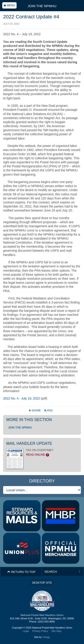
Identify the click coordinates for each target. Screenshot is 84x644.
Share (35, 410)
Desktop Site (42, 583)
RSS (48, 410)
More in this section (29, 420)
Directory (42, 481)
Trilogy (46, 637)
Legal (26, 631)
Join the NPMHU (42, 6)
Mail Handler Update (29, 443)
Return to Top (21, 572)
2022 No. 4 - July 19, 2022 (22, 398)
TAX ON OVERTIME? (42, 452)
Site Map (56, 631)
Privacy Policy (40, 631)
